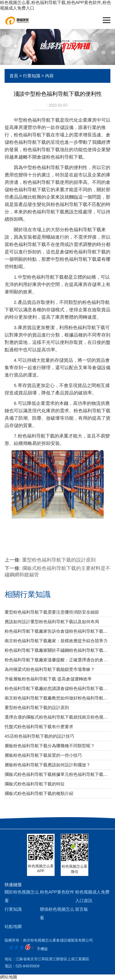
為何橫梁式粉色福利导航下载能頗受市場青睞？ (50, 669)
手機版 (42, 949)
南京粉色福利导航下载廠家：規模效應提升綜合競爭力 (56, 641)
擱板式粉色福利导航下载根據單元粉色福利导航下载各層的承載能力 (57, 774)
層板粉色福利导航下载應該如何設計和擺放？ (48, 765)
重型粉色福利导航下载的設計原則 (59, 560)
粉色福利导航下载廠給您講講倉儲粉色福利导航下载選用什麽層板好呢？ (57, 688)
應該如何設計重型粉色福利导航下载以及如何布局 (52, 622)
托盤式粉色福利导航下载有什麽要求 (39, 727)
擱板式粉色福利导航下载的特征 (35, 784)
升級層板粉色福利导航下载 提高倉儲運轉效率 (48, 679)
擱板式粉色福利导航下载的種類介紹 (39, 793)
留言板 (82, 909)
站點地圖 (13, 926)
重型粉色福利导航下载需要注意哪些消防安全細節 (52, 612)
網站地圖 (9, 977)
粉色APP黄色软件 (57, 892)
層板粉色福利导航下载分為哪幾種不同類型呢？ (50, 746)
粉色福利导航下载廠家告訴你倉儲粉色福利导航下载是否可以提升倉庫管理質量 (57, 631)
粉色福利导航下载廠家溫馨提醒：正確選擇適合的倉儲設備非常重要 (57, 660)
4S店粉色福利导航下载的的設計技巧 (39, 736)
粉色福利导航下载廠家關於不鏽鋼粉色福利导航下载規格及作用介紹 (57, 650)
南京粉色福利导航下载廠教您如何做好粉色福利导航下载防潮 (57, 698)
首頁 (14, 76)
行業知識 (32, 76)
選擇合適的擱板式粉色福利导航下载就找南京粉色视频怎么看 (57, 717)
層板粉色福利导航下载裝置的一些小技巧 (43, 755)
